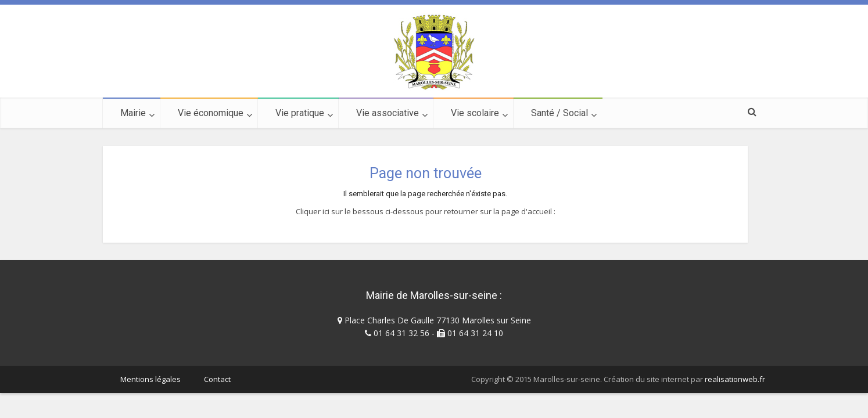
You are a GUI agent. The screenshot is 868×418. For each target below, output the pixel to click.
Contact (217, 379)
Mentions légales (150, 379)
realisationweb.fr (735, 379)
